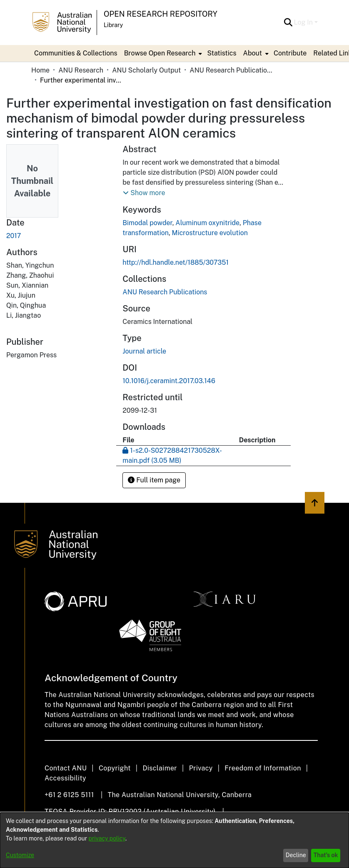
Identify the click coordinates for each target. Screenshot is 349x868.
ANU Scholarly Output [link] (146, 70)
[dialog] (174, 840)
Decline (296, 855)
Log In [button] (304, 22)
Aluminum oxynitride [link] (207, 223)
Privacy (201, 768)
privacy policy (107, 838)
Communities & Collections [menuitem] (76, 53)
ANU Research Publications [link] (231, 70)
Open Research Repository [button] (161, 14)
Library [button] (113, 25)
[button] (288, 23)
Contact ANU (66, 768)
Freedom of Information (263, 768)
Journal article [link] (144, 351)
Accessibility (65, 778)
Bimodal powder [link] (147, 223)
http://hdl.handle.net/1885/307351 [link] (176, 262)
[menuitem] (162, 53)
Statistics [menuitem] (222, 53)
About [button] (253, 53)
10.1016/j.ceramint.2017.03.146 (169, 381)
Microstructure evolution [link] (210, 233)
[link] (165, 292)
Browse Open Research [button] (160, 53)
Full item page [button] (154, 480)
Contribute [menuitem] (290, 53)
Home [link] (40, 70)
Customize (20, 855)
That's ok (326, 855)
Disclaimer (160, 768)
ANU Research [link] (81, 70)
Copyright (115, 768)
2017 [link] (14, 236)
